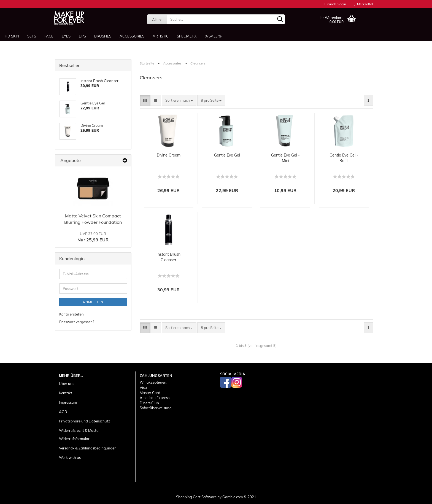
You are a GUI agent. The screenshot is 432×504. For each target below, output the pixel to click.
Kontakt (66, 393)
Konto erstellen (71, 314)
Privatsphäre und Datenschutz (85, 421)
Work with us (70, 457)
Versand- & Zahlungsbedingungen (88, 448)
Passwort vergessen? (77, 322)
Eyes (66, 36)
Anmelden (93, 302)
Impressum (68, 402)
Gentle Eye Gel (227, 155)
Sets (32, 36)
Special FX (187, 36)
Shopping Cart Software (196, 497)
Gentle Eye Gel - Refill (344, 158)
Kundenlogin (335, 4)
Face (49, 36)
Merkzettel (364, 4)
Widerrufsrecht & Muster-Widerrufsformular (80, 435)
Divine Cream (169, 155)
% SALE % (213, 36)
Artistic (161, 36)
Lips (82, 36)
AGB (63, 412)
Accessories (132, 36)
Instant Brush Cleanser (168, 257)
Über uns (67, 384)
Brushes (103, 36)
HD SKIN (12, 36)
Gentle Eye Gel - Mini (285, 158)
